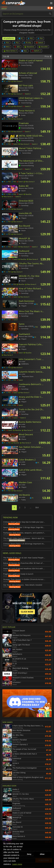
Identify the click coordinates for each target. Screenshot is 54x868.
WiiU (7, 47)
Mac (24, 51)
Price (48, 56)
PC (21, 38)
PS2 (16, 43)
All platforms (9, 38)
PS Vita (27, 43)
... (30, 508)
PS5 (30, 38)
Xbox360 (43, 47)
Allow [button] (42, 854)
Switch (39, 43)
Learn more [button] (17, 864)
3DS (17, 47)
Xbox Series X (10, 51)
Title (6, 56)
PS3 (6, 43)
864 (37, 508)
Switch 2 (36, 51)
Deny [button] (29, 854)
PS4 (40, 38)
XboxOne (29, 47)
